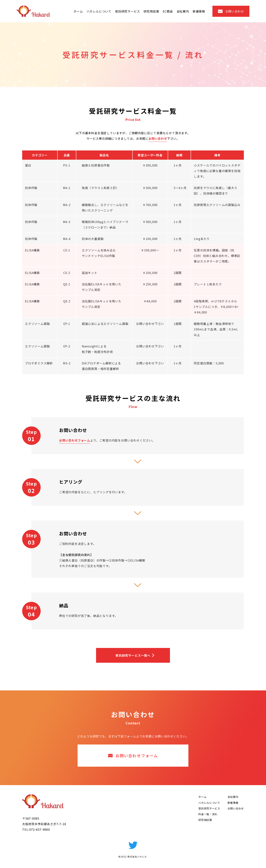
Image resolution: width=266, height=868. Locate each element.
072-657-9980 (40, 829)
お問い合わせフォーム (75, 440)
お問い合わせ (158, 138)
